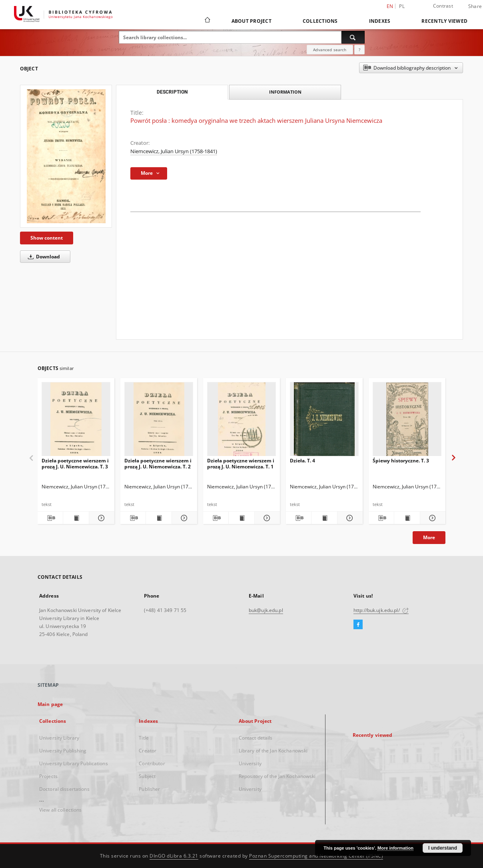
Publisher (149, 789)
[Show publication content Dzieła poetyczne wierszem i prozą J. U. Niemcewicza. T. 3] (76, 518)
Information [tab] (285, 92)
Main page (50, 704)
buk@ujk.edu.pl (266, 610)
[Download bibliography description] (50, 518)
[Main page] (207, 21)
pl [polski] (402, 6)
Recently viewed (444, 21)
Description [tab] (172, 92)
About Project (251, 21)
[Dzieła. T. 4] (324, 421)
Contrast (443, 6)
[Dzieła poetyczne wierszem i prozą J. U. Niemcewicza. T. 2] (159, 421)
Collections (320, 21)
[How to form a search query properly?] (359, 50)
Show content (47, 238)
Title (144, 738)
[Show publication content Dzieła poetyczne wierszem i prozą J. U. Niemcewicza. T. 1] (241, 518)
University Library (59, 738)
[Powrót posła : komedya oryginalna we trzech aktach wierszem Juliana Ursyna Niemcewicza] (66, 156)
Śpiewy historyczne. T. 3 (401, 461)
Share (475, 6)
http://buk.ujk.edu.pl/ (381, 610)
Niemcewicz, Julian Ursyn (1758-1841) (174, 151)
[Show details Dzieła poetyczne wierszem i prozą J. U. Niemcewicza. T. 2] (183, 518)
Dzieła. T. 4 (302, 461)
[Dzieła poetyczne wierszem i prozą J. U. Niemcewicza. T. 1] (241, 421)
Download (43, 257)
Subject (147, 776)
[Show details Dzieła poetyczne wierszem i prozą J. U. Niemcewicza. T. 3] (101, 518)
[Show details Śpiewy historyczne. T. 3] (432, 518)
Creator (148, 751)
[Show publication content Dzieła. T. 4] (324, 518)
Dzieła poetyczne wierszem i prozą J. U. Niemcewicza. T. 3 (75, 463)
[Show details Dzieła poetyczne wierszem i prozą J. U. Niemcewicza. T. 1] (266, 518)
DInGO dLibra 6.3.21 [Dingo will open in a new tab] (174, 856)
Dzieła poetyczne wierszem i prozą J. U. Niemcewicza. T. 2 (158, 463)
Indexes (380, 21)
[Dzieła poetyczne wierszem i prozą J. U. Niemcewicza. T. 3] (76, 421)
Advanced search (330, 50)
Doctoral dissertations (64, 789)
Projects (48, 776)
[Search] (353, 37)
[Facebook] (358, 625)
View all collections (60, 810)
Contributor (152, 763)
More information (395, 848)
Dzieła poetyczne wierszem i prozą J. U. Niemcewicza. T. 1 (241, 463)
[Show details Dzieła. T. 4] (349, 518)
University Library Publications (74, 763)
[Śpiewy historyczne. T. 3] (407, 421)
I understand (443, 848)
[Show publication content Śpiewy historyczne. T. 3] (407, 518)
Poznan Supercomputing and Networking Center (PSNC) (316, 856)
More (429, 537)
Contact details (256, 738)
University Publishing (63, 751)
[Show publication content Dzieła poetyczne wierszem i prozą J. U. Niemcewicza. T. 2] (159, 518)
